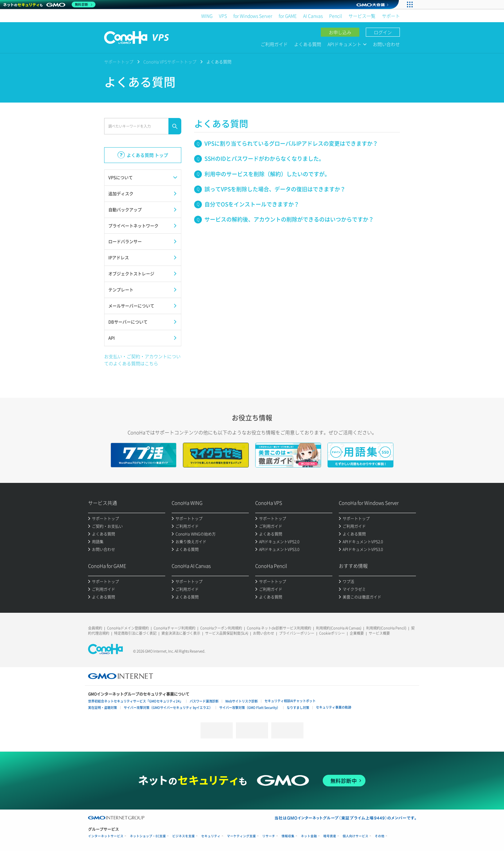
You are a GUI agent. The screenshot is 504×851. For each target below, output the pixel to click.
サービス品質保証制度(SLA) (227, 633)
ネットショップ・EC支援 (148, 836)
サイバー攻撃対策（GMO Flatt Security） (250, 707)
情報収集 (288, 836)
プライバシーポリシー (297, 633)
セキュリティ (211, 836)
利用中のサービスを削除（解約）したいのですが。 (267, 174)
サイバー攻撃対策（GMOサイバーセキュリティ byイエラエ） (168, 707)
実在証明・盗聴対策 (103, 707)
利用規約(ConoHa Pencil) (386, 628)
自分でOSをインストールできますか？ (252, 204)
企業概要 (357, 633)
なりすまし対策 (298, 707)
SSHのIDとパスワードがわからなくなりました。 (264, 158)
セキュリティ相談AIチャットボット (290, 701)
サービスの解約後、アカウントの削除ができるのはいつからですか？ (289, 219)
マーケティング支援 (241, 836)
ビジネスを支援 (184, 836)
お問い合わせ (386, 44)
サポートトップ (119, 62)
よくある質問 (308, 44)
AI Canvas (313, 16)
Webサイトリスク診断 (242, 701)
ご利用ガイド (274, 44)
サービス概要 (379, 633)
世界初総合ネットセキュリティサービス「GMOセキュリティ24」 (135, 701)
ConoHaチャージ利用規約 (175, 628)
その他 (380, 836)
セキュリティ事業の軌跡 (334, 707)
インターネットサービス (106, 836)
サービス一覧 (362, 16)
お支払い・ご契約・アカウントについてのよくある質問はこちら (142, 360)
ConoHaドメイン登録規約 (128, 628)
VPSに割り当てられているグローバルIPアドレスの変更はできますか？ (291, 143)
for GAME (288, 16)
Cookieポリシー (332, 633)
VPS (223, 16)
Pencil (336, 16)
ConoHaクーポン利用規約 (221, 628)
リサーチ (269, 836)
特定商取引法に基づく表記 (135, 633)
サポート (391, 16)
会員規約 (95, 628)
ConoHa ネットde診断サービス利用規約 (279, 628)
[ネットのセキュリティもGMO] (49, 5)
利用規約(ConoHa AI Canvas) (339, 628)
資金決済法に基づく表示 (181, 633)
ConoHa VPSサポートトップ (170, 62)
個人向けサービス (355, 836)
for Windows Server (253, 16)
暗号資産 (330, 836)
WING (207, 16)
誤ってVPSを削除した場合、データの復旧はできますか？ (275, 189)
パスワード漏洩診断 (204, 701)
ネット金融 (309, 836)
